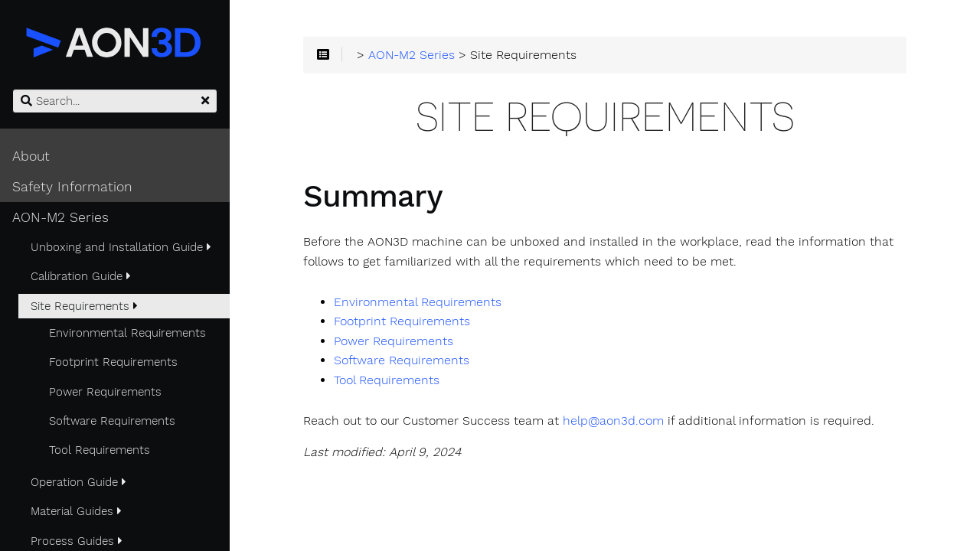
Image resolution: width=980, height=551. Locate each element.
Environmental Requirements (127, 333)
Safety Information (72, 187)
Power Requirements (105, 392)
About (31, 156)
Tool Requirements (100, 450)
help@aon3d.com (613, 421)
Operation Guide (78, 482)
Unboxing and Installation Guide (121, 247)
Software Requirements (112, 421)
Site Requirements (84, 306)
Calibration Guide (81, 276)
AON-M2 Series (60, 217)
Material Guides (76, 511)
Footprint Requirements (113, 362)
